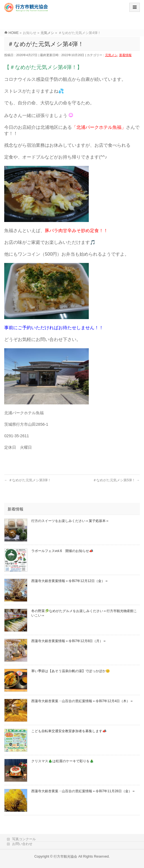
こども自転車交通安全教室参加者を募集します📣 (69, 731)
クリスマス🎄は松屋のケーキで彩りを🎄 (63, 761)
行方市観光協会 (65, 856)
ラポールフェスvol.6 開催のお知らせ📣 (62, 551)
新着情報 (125, 55)
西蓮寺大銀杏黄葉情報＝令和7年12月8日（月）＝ (69, 641)
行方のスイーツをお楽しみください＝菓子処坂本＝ (70, 521)
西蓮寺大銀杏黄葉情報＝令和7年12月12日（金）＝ (70, 581)
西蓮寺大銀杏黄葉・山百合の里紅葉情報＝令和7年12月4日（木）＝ (82, 701)
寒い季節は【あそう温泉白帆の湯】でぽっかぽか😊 (71, 671)
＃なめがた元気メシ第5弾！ (116, 480)
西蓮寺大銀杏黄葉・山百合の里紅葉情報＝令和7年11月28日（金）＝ (83, 791)
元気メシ (111, 55)
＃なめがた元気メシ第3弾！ (28, 480)
